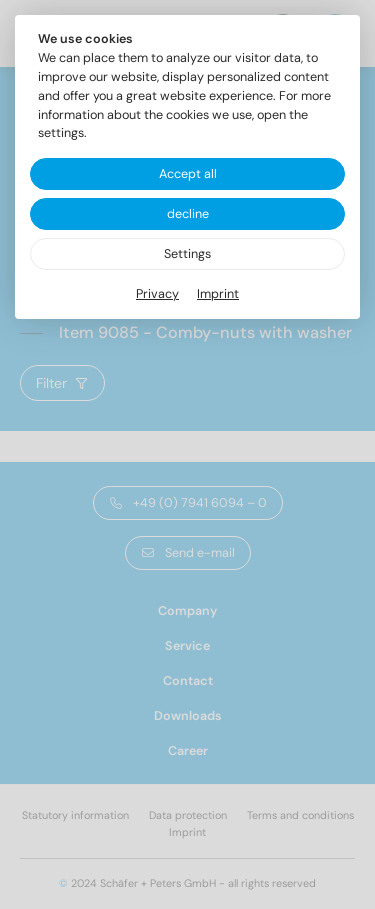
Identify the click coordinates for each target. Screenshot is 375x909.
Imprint (218, 294)
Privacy (157, 294)
